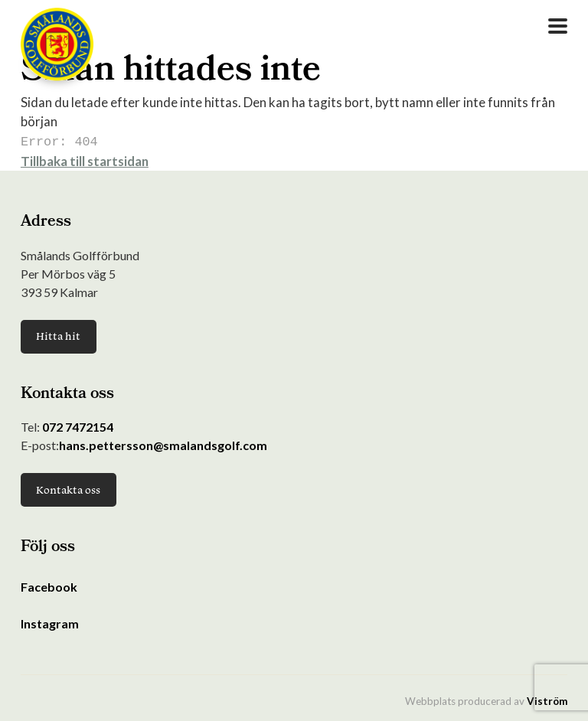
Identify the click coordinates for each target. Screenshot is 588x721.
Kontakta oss (68, 488)
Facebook (49, 585)
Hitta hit (58, 334)
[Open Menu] (558, 26)
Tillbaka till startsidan (85, 160)
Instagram (50, 622)
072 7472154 (78, 425)
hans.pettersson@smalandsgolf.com (163, 444)
